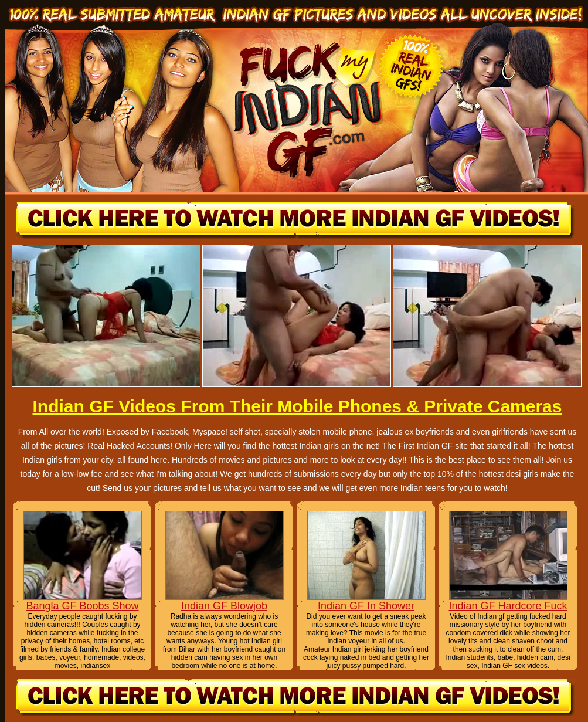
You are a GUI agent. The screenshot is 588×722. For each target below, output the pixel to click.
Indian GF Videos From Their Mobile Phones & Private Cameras (297, 406)
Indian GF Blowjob (224, 606)
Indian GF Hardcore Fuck (508, 606)
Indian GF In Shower (366, 606)
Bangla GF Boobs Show (82, 606)
